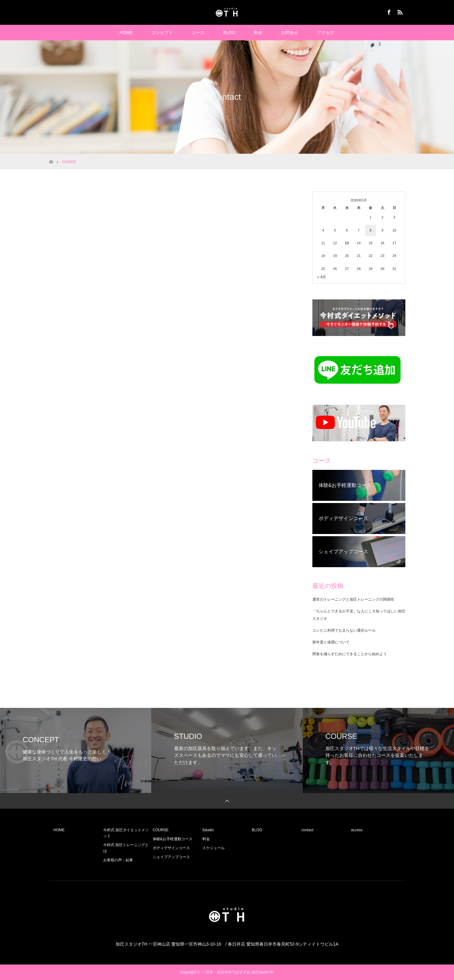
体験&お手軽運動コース (173, 839)
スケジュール (214, 848)
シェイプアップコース (171, 857)
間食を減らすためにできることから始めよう (350, 654)
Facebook (388, 11)
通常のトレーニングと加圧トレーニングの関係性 (353, 599)
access (357, 830)
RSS (399, 11)
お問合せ (290, 33)
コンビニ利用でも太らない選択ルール (344, 630)
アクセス (326, 33)
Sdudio (208, 830)
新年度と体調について (331, 642)
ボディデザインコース (171, 848)
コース (198, 33)
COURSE (161, 830)
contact (308, 830)
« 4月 (322, 277)
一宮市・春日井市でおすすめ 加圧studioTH (238, 972)
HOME (126, 33)
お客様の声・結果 (118, 860)
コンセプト (162, 33)
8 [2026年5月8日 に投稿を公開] (371, 230)
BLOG (229, 33)
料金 (258, 33)
